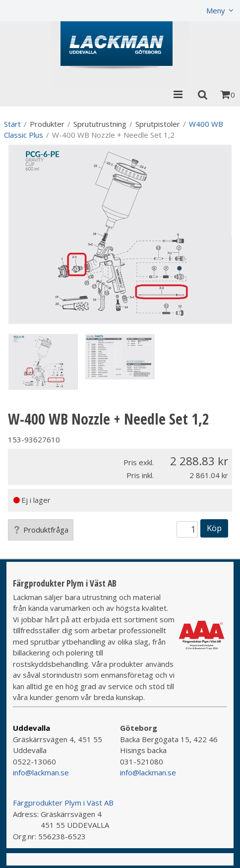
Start (12, 124)
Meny (216, 10)
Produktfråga (41, 530)
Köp (214, 528)
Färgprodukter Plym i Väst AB (63, 803)
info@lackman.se (41, 772)
